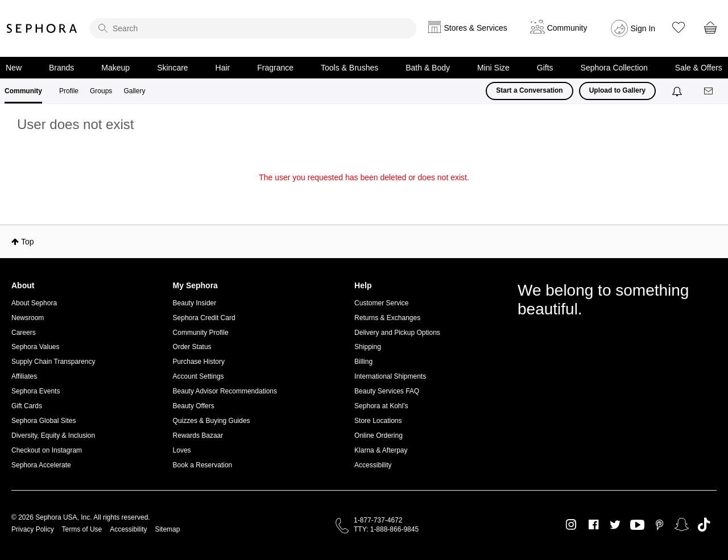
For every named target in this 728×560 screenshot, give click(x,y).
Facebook (593, 525)
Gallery (134, 91)
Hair (223, 68)
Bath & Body (428, 68)
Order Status (192, 347)
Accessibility (373, 465)
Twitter (615, 525)
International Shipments (390, 376)
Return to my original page (364, 193)
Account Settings (198, 376)
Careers (24, 333)
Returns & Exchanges (387, 318)
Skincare (172, 68)
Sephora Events (36, 391)
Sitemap (167, 529)
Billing (363, 362)
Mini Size (493, 68)
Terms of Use (82, 529)
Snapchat (682, 525)
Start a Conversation (529, 90)
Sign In (643, 28)
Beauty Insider (195, 303)
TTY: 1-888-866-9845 (386, 529)
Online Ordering (379, 435)
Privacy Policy (33, 529)
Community (23, 91)
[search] (253, 28)
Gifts (545, 68)
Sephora (42, 28)
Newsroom (28, 318)
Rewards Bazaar (198, 435)
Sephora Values (36, 347)
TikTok (704, 525)
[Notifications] (678, 91)
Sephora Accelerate (41, 465)
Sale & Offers (699, 68)
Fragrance (275, 68)
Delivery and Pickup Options (397, 333)
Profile (69, 91)
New (14, 68)
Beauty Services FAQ (387, 391)
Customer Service (381, 303)
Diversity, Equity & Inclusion (53, 435)
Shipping (368, 347)
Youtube (637, 525)
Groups (101, 91)
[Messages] (709, 91)
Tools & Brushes (349, 68)
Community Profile (201, 333)
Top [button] (28, 242)
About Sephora (34, 303)
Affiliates (24, 376)
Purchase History (199, 362)
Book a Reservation (203, 465)
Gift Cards (27, 406)
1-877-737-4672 (378, 520)
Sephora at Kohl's (381, 406)
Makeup (115, 68)
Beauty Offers (194, 406)
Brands (61, 68)
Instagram (571, 525)
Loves (182, 450)
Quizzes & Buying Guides (212, 421)
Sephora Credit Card (204, 318)
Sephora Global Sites (44, 421)
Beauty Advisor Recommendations (225, 391)
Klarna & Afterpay (381, 450)
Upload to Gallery (617, 90)
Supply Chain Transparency (53, 362)
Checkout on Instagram (47, 450)
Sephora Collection (614, 68)
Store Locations (378, 421)
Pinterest (659, 525)
